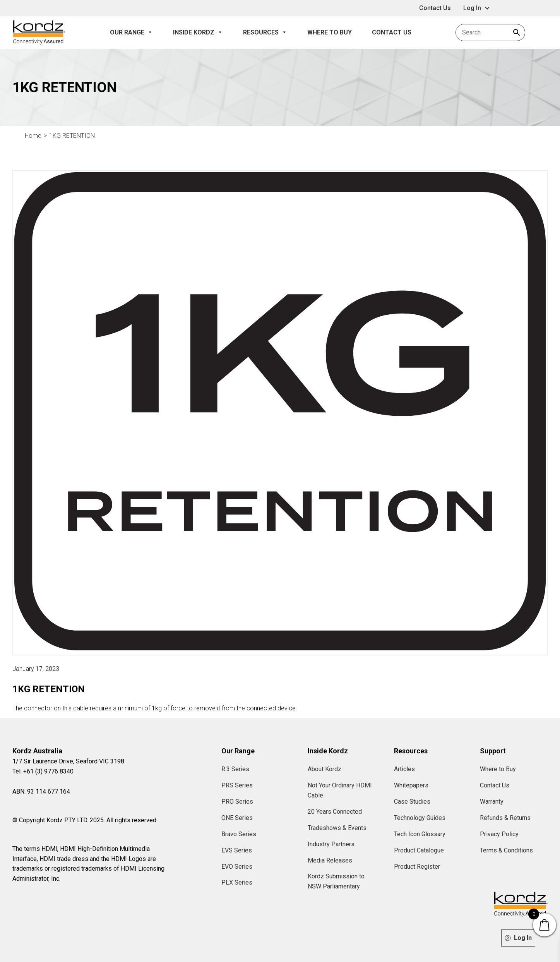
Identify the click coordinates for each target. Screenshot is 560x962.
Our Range (131, 33)
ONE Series (237, 818)
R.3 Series (235, 769)
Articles (404, 769)
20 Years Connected (335, 812)
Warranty (492, 802)
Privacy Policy (499, 834)
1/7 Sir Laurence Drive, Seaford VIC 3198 (68, 761)
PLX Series (237, 882)
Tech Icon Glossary (420, 834)
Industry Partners (331, 844)
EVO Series (237, 867)
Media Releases (330, 860)
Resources (265, 33)
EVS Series (237, 850)
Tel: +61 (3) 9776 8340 (43, 771)
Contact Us (435, 8)
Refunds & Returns (505, 818)
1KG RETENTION (72, 136)
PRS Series (237, 785)
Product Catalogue (419, 850)
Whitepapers (411, 785)
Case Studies (412, 802)
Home (33, 136)
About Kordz (325, 769)
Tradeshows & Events (337, 828)
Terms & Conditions (506, 850)
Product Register (417, 867)
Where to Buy (330, 32)
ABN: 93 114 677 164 (41, 791)
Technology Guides (420, 818)
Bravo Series (239, 834)
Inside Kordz (198, 33)
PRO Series (237, 802)
